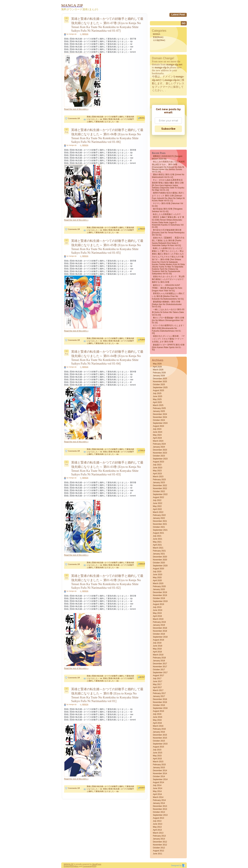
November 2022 (160, 488)
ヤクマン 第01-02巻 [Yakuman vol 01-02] (168, 205)
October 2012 (159, 848)
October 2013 (159, 812)
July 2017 (157, 678)
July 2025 (157, 393)
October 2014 (159, 776)
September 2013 (160, 815)
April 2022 (157, 509)
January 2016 (159, 732)
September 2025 (160, 387)
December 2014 (160, 771)
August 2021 (158, 533)
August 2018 (158, 640)
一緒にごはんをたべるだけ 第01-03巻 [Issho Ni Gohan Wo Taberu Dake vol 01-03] (168, 312)
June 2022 (158, 503)
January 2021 (159, 554)
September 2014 (160, 779)
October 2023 (159, 456)
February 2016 (159, 729)
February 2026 (159, 373)
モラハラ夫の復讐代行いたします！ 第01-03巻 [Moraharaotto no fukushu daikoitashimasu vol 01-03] (168, 329)
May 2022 (157, 506)
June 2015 (158, 753)
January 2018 (159, 661)
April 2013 (157, 830)
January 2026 (159, 376)
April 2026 (157, 367)
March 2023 (158, 477)
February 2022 (159, 515)
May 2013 (157, 827)
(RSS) (72, 866)
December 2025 (160, 379)
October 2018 (159, 634)
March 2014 (158, 797)
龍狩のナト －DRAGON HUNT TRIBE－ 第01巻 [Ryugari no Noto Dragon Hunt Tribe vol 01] (167, 288)
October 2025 (159, 385)
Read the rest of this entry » (76, 109)
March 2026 (158, 370)
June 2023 (158, 468)
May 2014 (157, 791)
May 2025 (157, 399)
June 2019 (158, 610)
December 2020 (160, 557)
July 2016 (157, 714)
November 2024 (160, 417)
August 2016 (158, 711)
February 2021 (159, 551)
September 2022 (160, 494)
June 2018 (158, 646)
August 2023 (158, 462)
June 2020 (158, 575)
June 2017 (158, 681)
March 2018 (158, 655)
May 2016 (157, 720)
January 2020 (159, 589)
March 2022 (158, 512)
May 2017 (157, 684)
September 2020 (160, 566)
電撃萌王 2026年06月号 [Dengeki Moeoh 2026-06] (167, 158)
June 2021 (158, 539)
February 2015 (159, 765)
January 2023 (159, 482)
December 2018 (160, 628)
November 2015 (160, 738)
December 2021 (160, 521)
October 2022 (159, 491)
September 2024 (160, 423)
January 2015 (159, 768)
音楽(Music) (158, 37)
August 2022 (158, 497)
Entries (67, 866)
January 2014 (159, 803)
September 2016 (160, 708)
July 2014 (157, 785)
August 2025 (158, 390)
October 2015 (159, 741)
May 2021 (157, 542)
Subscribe (168, 129)
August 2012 (158, 851)
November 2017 (160, 667)
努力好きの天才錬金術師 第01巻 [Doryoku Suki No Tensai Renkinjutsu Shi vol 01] (168, 232)
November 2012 (160, 845)
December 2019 (160, 592)
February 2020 (159, 586)
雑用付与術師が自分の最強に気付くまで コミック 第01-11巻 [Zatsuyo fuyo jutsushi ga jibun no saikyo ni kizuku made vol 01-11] (168, 197)
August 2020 (158, 569)
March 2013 (158, 833)
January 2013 (159, 839)
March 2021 (158, 548)
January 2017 (159, 696)
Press (99, 864)
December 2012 (160, 842)
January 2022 (159, 518)
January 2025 (159, 411)
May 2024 (157, 435)
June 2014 (158, 788)
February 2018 (159, 658)
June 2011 (158, 854)
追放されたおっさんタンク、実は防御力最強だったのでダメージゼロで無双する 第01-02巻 (168, 279)
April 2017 (157, 687)
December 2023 (160, 450)
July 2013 (157, 821)
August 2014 (158, 782)
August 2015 (158, 747)
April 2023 (157, 474)
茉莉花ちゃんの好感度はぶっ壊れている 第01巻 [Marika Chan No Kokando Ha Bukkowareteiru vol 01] (168, 296)
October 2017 (159, 670)
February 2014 (159, 800)
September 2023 (160, 459)
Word (94, 864)
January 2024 (159, 447)
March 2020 (158, 583)
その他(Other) (159, 40)
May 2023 (157, 471)
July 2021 (157, 536)
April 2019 (157, 616)
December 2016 (160, 699)
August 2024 (158, 426)
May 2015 (157, 756)
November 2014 (160, 773)
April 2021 (157, 545)
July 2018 (157, 643)
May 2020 (157, 578)
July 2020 (157, 572)
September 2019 (160, 601)
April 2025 (157, 402)
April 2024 (157, 438)
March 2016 (158, 726)
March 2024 (158, 441)
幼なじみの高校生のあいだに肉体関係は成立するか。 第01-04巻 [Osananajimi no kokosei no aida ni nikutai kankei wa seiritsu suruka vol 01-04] (168, 167)
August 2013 (158, 818)
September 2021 (160, 530)
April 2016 (157, 723)
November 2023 (160, 453)
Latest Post (178, 14)
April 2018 (157, 652)
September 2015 (160, 744)
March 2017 (158, 690)
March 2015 (158, 762)
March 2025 (158, 405)
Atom (76, 866)
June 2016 (158, 717)
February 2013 (159, 836)
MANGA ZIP (69, 864)
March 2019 (158, 619)
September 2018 (160, 637)
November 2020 (160, 560)
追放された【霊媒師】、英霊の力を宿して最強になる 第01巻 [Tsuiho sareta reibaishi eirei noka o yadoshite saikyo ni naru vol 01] (168, 242)
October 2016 (159, 705)
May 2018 (157, 649)
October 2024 (159, 420)
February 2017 (159, 693)
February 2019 (159, 622)
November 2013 (160, 809)
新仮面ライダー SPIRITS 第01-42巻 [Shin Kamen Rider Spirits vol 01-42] (168, 347)
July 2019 (157, 607)
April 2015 (157, 759)
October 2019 (159, 598)
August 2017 (158, 675)
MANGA (85, 34)
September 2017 (160, 673)
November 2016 (160, 702)
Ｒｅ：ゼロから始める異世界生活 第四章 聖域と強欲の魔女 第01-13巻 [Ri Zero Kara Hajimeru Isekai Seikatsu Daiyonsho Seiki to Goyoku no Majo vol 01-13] (168, 185)
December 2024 (160, 414)
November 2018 (160, 631)
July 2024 (157, 429)
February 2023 (159, 480)
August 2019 (158, 604)
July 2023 (157, 465)
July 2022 (157, 500)
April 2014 (157, 794)
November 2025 (160, 382)
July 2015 (157, 750)
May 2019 (157, 613)
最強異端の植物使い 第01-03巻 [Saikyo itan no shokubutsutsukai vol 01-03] (167, 304)
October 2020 (159, 563)
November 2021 (160, 524)
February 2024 (159, 444)
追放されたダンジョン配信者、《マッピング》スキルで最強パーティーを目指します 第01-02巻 (168, 339)
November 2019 (160, 595)
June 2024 (158, 432)
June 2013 (158, 824)
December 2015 (160, 735)
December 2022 (160, 485)
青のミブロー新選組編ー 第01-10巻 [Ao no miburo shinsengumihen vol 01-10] (168, 320)
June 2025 (158, 396)
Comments (87, 866)
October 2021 (159, 527)
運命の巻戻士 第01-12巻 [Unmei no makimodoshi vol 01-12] (168, 176)
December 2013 (160, 806)
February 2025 (159, 408)
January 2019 (159, 625)
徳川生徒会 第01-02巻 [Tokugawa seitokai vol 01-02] (167, 210)
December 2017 (160, 664)
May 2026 (157, 364)
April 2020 (157, 580)
